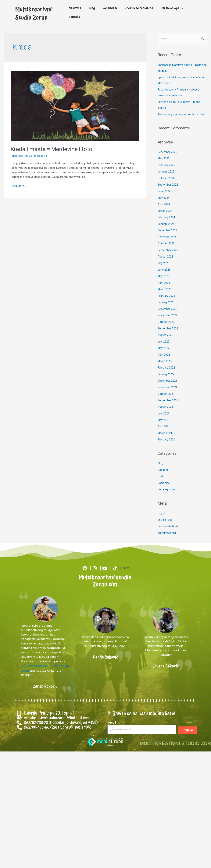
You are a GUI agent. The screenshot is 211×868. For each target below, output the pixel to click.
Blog (92, 8)
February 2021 (166, 430)
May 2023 (164, 270)
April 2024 (164, 200)
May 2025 (164, 155)
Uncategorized (167, 480)
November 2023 (167, 232)
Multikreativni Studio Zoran (38, 13)
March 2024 (165, 206)
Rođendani (110, 8)
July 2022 (163, 334)
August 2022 (165, 328)
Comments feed (168, 516)
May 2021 (164, 411)
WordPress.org (167, 523)
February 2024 (166, 213)
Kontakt (74, 17)
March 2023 (165, 283)
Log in (161, 503)
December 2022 (167, 302)
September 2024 (168, 181)
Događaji (163, 461)
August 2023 (165, 251)
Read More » (18, 184)
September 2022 (168, 322)
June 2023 (164, 264)
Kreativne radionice (139, 8)
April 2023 (164, 277)
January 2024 (166, 219)
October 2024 (166, 174)
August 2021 (165, 399)
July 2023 (163, 258)
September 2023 (168, 245)
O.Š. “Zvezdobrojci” (50, 656)
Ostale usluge (172, 8)
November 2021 (167, 379)
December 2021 (167, 373)
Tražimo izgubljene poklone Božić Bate (181, 111)
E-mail (112, 713)
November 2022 (167, 309)
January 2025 (166, 168)
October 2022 (166, 315)
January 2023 (166, 296)
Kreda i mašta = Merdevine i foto (51, 147)
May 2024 (164, 194)
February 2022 (166, 360)
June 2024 (164, 187)
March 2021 (165, 424)
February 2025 (166, 161)
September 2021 (168, 392)
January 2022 (166, 366)
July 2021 (163, 405)
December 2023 (167, 225)
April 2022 (164, 347)
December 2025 (167, 149)
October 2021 (166, 386)
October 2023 (166, 238)
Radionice (17, 154)
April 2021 (164, 418)
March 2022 (165, 354)
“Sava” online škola (34, 661)
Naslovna (75, 8)
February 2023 (166, 290)
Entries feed (165, 510)
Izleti (161, 467)
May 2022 (164, 341)
